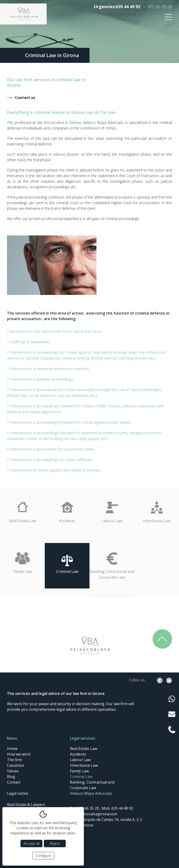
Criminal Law (67, 571)
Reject (55, 843)
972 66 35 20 (160, 7)
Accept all (31, 843)
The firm (14, 760)
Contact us (25, 98)
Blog (11, 777)
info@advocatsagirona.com (94, 814)
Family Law (22, 571)
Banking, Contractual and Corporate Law (112, 574)
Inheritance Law (157, 521)
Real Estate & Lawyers (26, 805)
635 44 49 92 (128, 7)
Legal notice (18, 793)
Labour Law (112, 521)
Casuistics (16, 765)
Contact (14, 782)
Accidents (67, 521)
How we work (19, 754)
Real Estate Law (22, 521)
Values (13, 771)
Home (12, 749)
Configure (43, 856)
